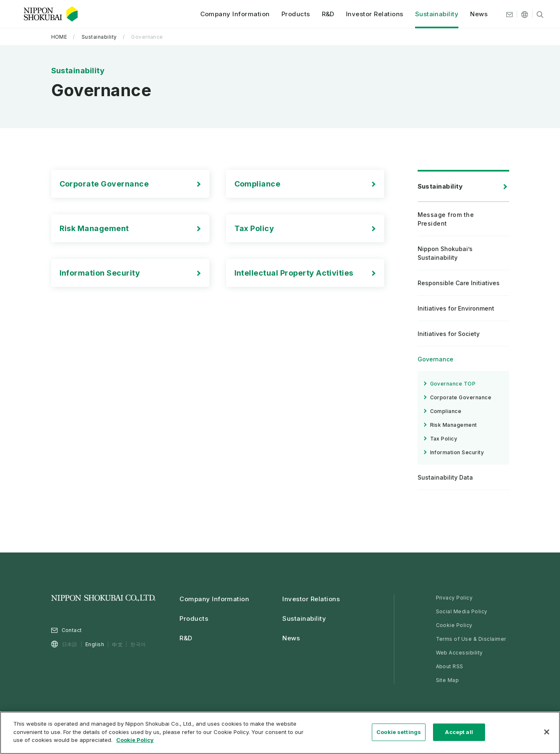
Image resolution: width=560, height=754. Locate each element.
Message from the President (446, 219)
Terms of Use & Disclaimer (471, 639)
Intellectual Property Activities (294, 273)
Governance (436, 359)
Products (291, 14)
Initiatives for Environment (456, 308)
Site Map (448, 680)
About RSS (450, 666)
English (95, 644)
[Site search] (536, 15)
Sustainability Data (445, 477)
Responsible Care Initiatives (459, 283)
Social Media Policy (462, 611)
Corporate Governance (104, 184)
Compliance (258, 184)
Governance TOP (453, 384)
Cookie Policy (454, 625)
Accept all (459, 732)
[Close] (547, 732)
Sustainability (432, 14)
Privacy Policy (454, 598)
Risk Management (94, 228)
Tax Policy (254, 228)
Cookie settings (399, 732)
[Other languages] (520, 15)
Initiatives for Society (449, 334)
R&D (324, 14)
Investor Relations (371, 14)
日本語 (70, 644)
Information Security (100, 273)
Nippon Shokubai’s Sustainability (445, 253)
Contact (72, 630)
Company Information (230, 14)
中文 (117, 644)
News (475, 14)
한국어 (138, 644)
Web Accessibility (459, 653)
